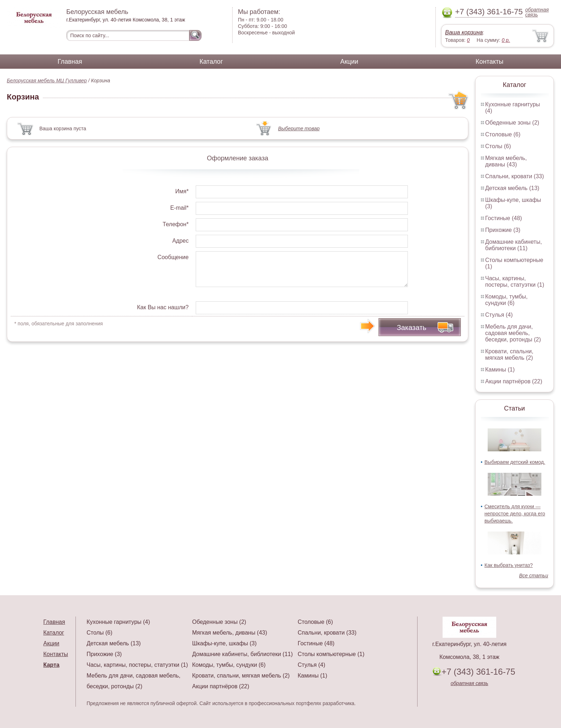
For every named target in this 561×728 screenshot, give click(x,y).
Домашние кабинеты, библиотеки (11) (514, 245)
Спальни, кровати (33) (514, 176)
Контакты (489, 62)
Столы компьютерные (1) (331, 654)
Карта (51, 665)
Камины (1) (500, 370)
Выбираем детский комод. (515, 462)
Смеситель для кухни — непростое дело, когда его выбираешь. (515, 514)
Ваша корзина (464, 32)
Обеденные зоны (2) (512, 123)
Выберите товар (299, 128)
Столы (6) (498, 146)
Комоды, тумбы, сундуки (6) (506, 300)
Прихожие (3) (503, 230)
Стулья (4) (499, 315)
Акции (349, 62)
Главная (70, 62)
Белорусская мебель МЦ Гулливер (47, 81)
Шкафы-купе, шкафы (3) (224, 643)
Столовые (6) (503, 134)
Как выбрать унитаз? (509, 565)
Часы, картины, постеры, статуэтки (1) (515, 282)
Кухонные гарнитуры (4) (118, 622)
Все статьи (534, 576)
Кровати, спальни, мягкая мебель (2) (509, 355)
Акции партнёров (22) (514, 381)
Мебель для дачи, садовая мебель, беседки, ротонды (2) (513, 333)
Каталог (211, 62)
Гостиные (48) (504, 218)
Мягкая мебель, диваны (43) (506, 161)
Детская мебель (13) (512, 188)
